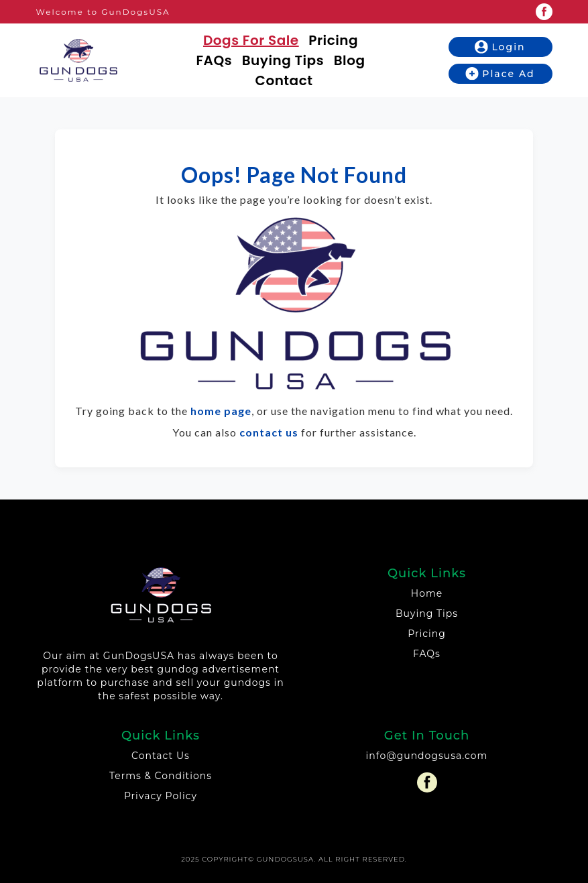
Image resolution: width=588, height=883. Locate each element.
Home (427, 593)
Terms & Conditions (161, 776)
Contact (284, 80)
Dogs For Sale (251, 40)
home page (221, 411)
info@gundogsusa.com (427, 756)
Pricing (333, 40)
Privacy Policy (161, 796)
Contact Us (161, 756)
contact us (269, 432)
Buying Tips (283, 60)
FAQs (215, 60)
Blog (350, 60)
